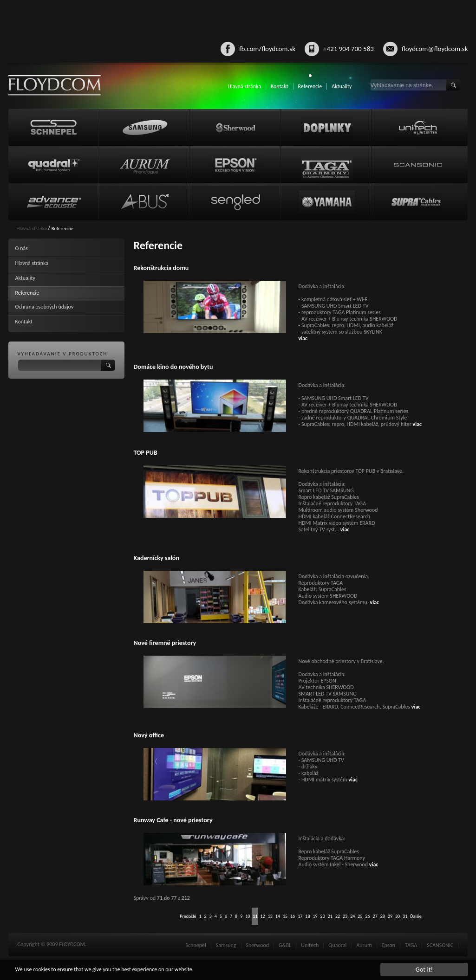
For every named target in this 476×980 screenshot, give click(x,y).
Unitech (310, 945)
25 (360, 916)
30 (398, 916)
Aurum (364, 945)
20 (323, 916)
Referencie (310, 86)
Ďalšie (416, 916)
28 (383, 916)
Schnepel (196, 945)
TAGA (411, 945)
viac (303, 338)
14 (278, 916)
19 (315, 916)
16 (293, 916)
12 (262, 916)
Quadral (337, 945)
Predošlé (188, 916)
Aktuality (342, 86)
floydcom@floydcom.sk (435, 49)
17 (300, 916)
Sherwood (258, 945)
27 (375, 916)
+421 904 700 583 (349, 49)
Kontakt (280, 86)
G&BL (285, 945)
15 (285, 916)
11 (255, 916)
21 (330, 916)
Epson (388, 945)
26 (367, 916)
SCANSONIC (440, 945)
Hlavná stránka (244, 86)
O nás (22, 248)
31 (405, 916)
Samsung (226, 945)
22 (338, 916)
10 (248, 916)
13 (270, 916)
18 (307, 916)
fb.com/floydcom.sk (267, 49)
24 (352, 916)
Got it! (424, 969)
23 (345, 916)
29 (390, 916)
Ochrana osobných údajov (45, 307)
